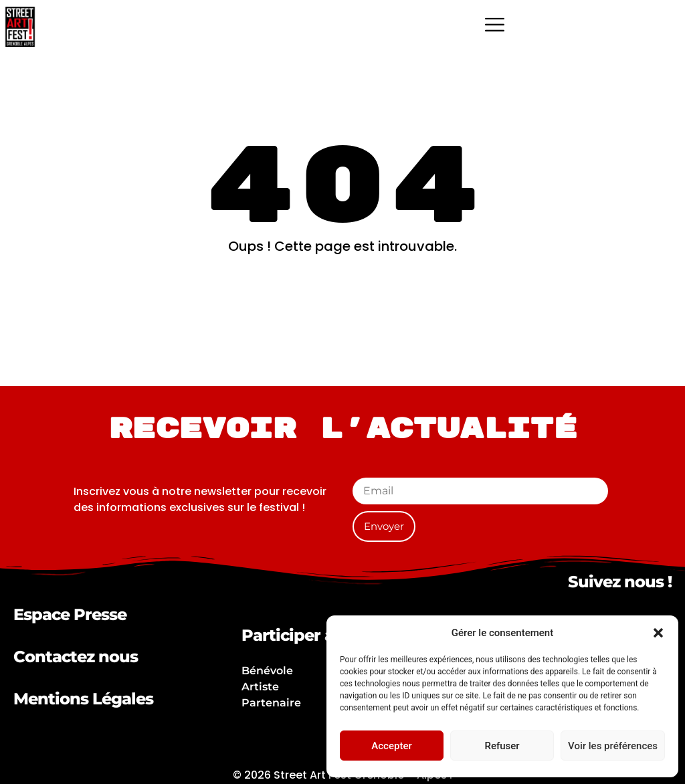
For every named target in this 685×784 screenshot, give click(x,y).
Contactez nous (76, 657)
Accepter (391, 746)
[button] (658, 633)
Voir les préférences (613, 746)
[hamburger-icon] (495, 27)
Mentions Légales (83, 699)
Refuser (502, 746)
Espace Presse (70, 614)
